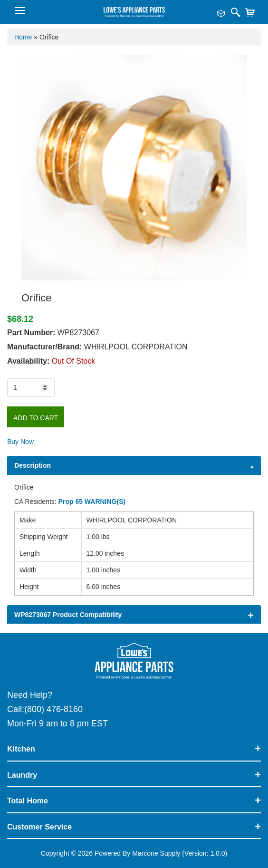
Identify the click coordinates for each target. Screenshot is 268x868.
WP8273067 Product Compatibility (68, 615)
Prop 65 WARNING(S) (92, 502)
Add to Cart (36, 418)
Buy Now (20, 442)
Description (33, 465)
